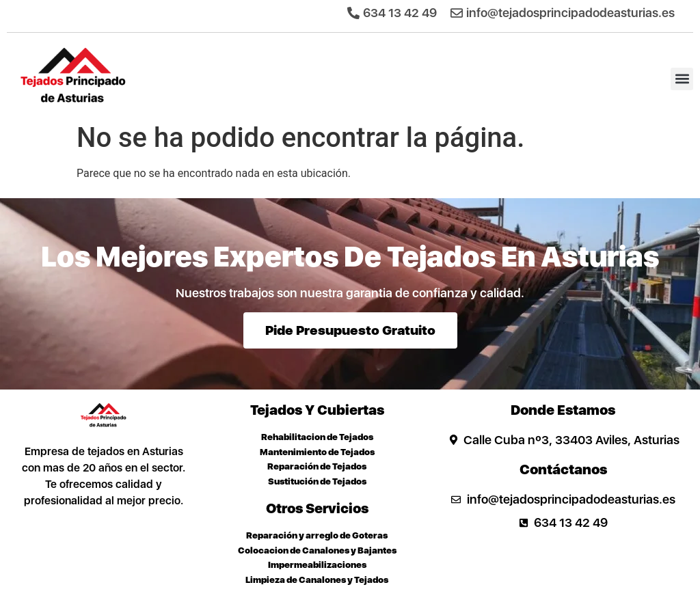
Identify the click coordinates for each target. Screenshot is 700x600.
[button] (682, 79)
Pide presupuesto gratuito (350, 330)
